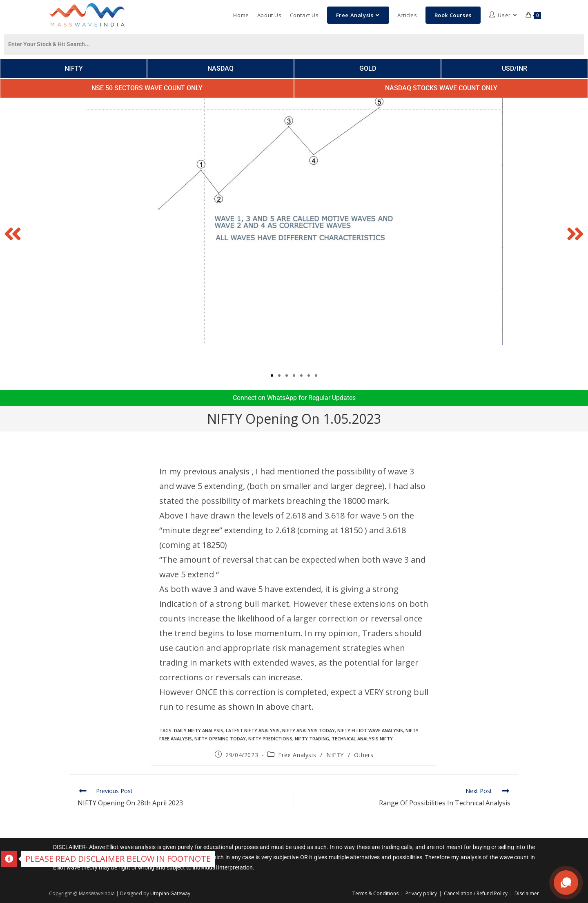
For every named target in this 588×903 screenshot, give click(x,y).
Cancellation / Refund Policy (476, 893)
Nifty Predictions (270, 739)
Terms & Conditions (375, 893)
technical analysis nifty (362, 739)
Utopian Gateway (170, 893)
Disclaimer (527, 893)
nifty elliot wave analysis (370, 730)
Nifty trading (312, 739)
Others (364, 755)
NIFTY (335, 755)
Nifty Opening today (220, 739)
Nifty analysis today (308, 730)
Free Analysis (297, 755)
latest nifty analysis (253, 730)
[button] (13, 234)
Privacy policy (421, 893)
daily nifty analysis (199, 730)
